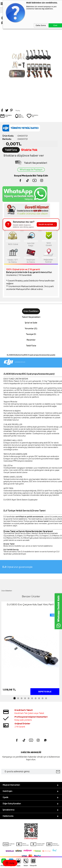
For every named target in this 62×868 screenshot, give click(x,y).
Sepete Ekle (45, 692)
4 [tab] (25, 698)
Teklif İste (11, 150)
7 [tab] (36, 698)
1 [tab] (15, 698)
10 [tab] (46, 698)
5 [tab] (29, 698)
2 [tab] (18, 698)
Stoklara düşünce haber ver (24, 156)
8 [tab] (39, 698)
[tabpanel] (30, 649)
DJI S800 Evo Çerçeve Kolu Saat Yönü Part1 (30, 604)
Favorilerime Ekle (32, 116)
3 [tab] (22, 698)
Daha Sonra (41, 25)
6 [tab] (32, 698)
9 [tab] (43, 698)
